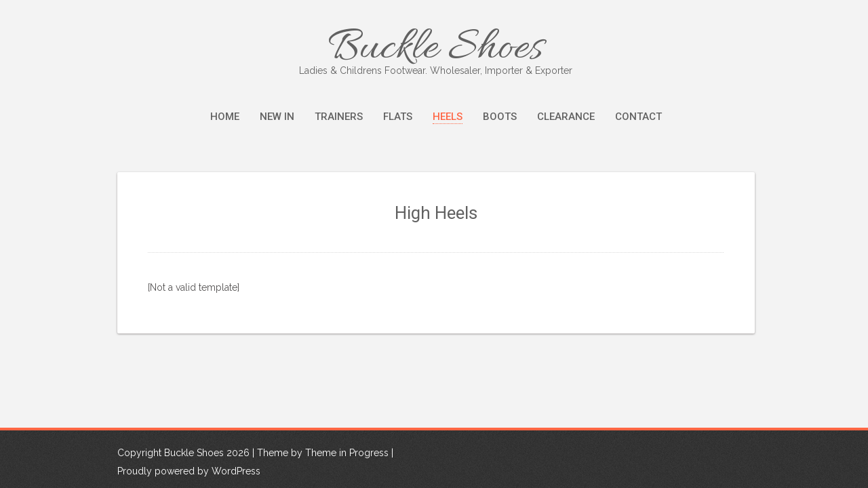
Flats (398, 117)
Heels (448, 117)
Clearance (566, 117)
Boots (500, 117)
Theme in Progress (347, 453)
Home (225, 117)
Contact (638, 117)
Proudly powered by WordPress (189, 472)
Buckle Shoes (436, 49)
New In (277, 117)
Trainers (339, 117)
